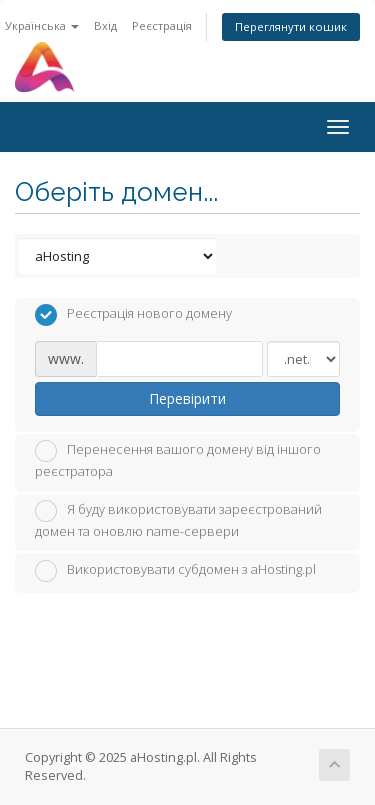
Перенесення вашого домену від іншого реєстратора (178, 460)
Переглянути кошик (291, 26)
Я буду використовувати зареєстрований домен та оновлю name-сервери (178, 520)
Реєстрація (162, 25)
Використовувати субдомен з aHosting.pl (175, 571)
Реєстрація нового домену (133, 315)
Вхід (105, 25)
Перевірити (187, 398)
